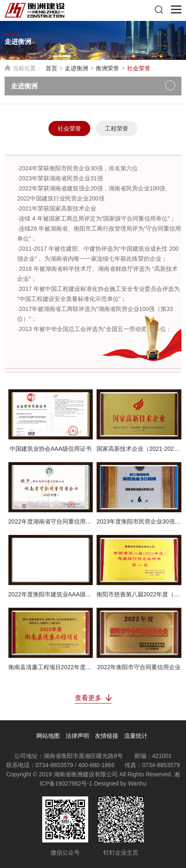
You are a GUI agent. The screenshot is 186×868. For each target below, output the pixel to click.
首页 (51, 68)
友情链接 (107, 736)
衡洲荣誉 (107, 68)
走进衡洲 (76, 68)
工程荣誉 (117, 128)
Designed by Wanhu (120, 783)
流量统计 (136, 736)
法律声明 (77, 736)
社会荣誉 (69, 128)
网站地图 (48, 736)
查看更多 (93, 698)
